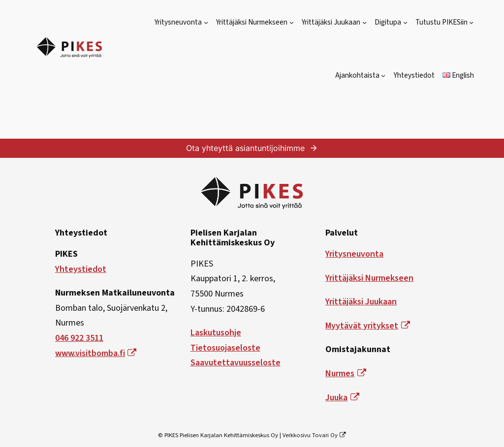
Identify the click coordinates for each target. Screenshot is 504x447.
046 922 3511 (79, 338)
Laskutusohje (216, 333)
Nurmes (346, 373)
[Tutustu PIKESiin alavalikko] (471, 22)
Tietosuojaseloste (225, 348)
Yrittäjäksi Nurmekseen (369, 278)
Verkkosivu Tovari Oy (314, 435)
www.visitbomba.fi (96, 353)
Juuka (342, 398)
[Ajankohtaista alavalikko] (383, 75)
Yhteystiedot (81, 269)
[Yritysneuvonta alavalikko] (206, 22)
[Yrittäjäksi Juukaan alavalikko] (364, 22)
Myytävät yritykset (367, 326)
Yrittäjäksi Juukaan (361, 302)
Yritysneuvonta (354, 254)
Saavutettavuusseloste (236, 363)
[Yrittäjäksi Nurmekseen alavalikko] (292, 22)
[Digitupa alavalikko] (405, 22)
